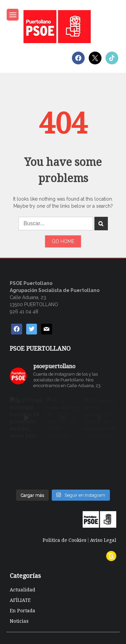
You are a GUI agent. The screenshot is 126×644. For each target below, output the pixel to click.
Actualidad (23, 590)
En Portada (23, 611)
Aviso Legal (103, 540)
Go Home (63, 241)
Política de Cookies (65, 540)
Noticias (19, 621)
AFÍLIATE (20, 600)
